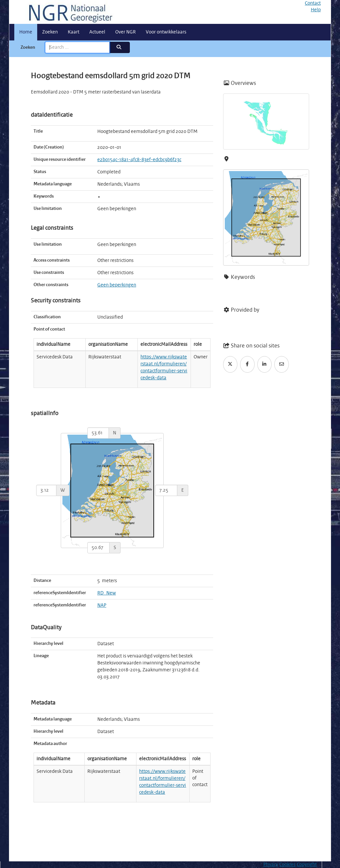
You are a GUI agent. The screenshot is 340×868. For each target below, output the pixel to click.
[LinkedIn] (265, 364)
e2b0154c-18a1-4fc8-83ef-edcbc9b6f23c (139, 160)
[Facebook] (247, 364)
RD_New (107, 593)
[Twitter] (230, 364)
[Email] (282, 364)
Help (316, 10)
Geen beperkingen (117, 285)
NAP (102, 605)
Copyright (307, 865)
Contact (313, 3)
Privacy (271, 865)
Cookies (287, 865)
